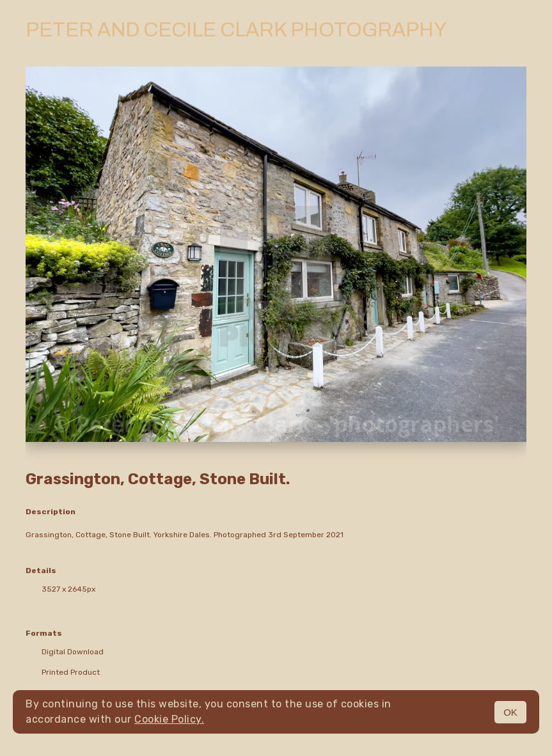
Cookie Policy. (169, 719)
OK (510, 712)
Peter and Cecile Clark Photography (236, 30)
